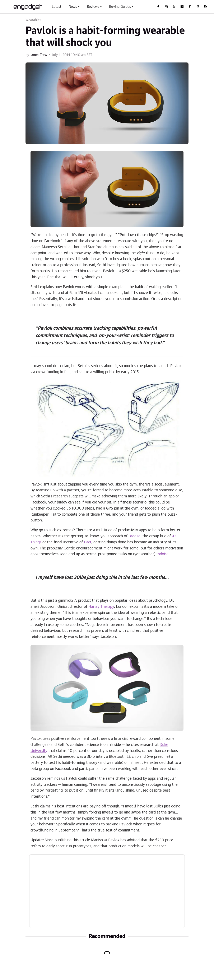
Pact (88, 542)
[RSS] (206, 7)
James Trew (38, 55)
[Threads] (198, 7)
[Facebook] (158, 7)
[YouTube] (182, 7)
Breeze (134, 536)
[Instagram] (166, 7)
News (73, 7)
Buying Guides (120, 7)
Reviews (93, 7)
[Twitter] (174, 7)
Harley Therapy (101, 607)
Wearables (33, 20)
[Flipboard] (190, 7)
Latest (57, 7)
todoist (162, 554)
